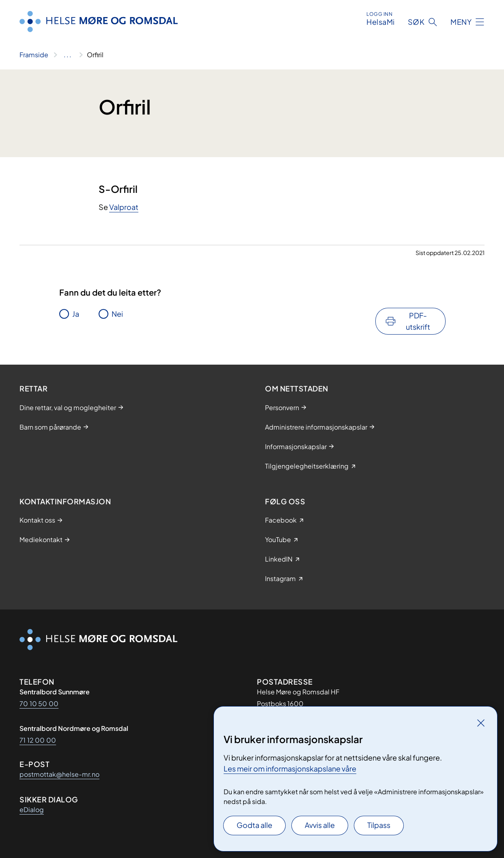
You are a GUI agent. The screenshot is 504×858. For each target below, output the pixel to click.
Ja (76, 314)
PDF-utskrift (418, 321)
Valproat (124, 207)
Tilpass (379, 825)
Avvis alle (320, 825)
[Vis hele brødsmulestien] (68, 55)
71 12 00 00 (38, 740)
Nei (117, 314)
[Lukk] (481, 723)
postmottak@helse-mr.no (59, 774)
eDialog (32, 809)
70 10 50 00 (39, 703)
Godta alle (254, 825)
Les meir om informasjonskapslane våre (290, 768)
